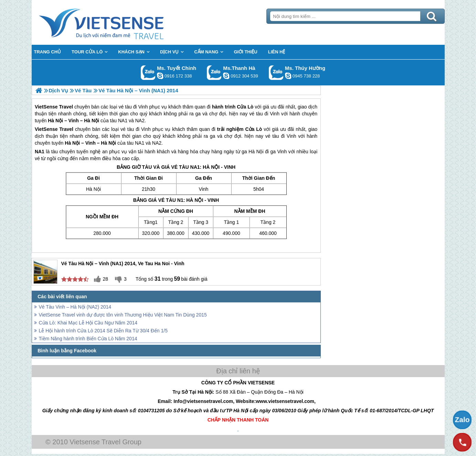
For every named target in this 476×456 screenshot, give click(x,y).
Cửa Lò (253, 129)
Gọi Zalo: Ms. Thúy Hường (276, 72)
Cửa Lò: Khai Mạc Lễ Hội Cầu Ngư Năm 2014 (88, 323)
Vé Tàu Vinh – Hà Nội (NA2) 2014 (75, 307)
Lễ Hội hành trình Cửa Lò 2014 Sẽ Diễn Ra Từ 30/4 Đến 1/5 (103, 331)
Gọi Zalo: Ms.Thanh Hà (214, 72)
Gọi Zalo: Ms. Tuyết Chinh (148, 72)
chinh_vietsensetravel (160, 76)
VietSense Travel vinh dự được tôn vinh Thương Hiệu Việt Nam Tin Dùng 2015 (123, 315)
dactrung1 (288, 76)
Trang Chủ (118, 22)
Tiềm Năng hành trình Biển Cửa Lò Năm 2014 (88, 339)
